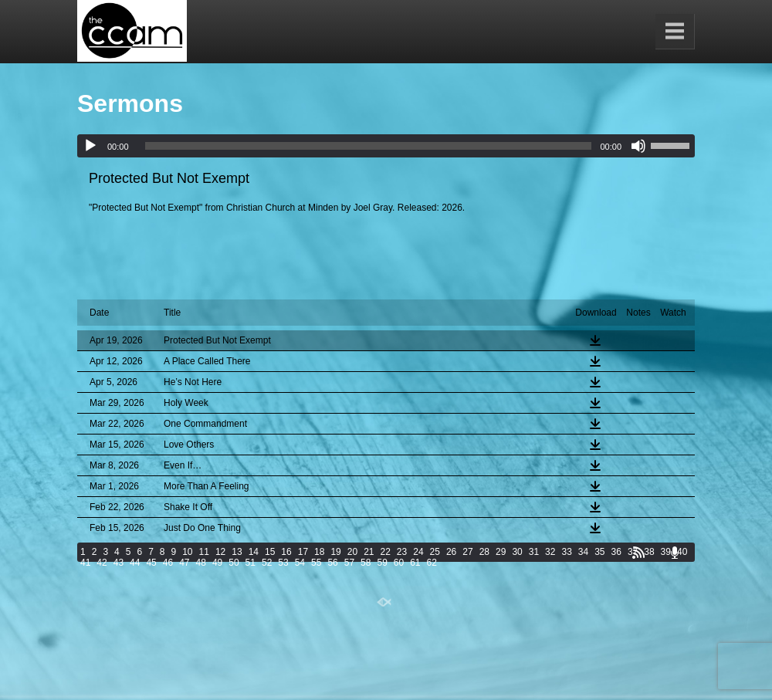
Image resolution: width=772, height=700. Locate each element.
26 (451, 552)
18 (319, 552)
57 (349, 563)
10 (187, 552)
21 (369, 552)
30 (517, 552)
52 (267, 563)
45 (151, 563)
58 (366, 563)
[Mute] (638, 146)
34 (583, 552)
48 (201, 563)
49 (217, 563)
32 (550, 552)
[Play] (90, 146)
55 (316, 563)
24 (418, 552)
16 (286, 552)
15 (270, 552)
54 (300, 563)
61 (415, 563)
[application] (386, 146)
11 (204, 552)
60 (399, 563)
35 (599, 552)
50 (234, 563)
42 (102, 563)
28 (484, 552)
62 (432, 563)
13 (237, 552)
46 (168, 563)
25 (435, 552)
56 (332, 563)
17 (303, 552)
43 (119, 563)
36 (616, 552)
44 (135, 563)
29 (501, 552)
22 (386, 552)
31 (534, 552)
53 (283, 563)
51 (251, 563)
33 (566, 552)
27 (467, 552)
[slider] (369, 146)
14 (254, 552)
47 (184, 563)
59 (382, 563)
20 (352, 552)
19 (335, 552)
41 (85, 563)
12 (220, 552)
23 (402, 552)
